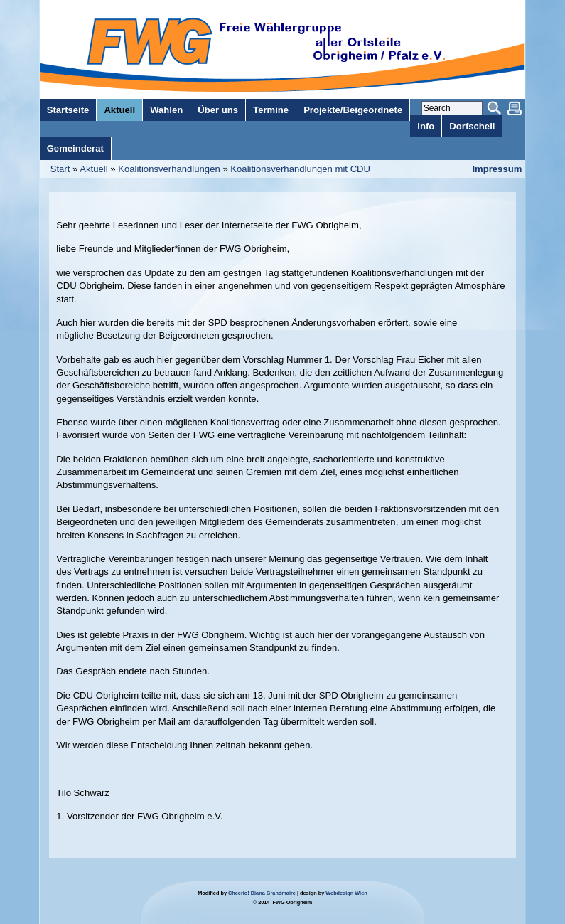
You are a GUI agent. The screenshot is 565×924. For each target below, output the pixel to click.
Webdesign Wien (346, 893)
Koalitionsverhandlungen (169, 169)
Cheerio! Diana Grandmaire (262, 893)
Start (60, 169)
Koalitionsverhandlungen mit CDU (300, 169)
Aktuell (93, 169)
